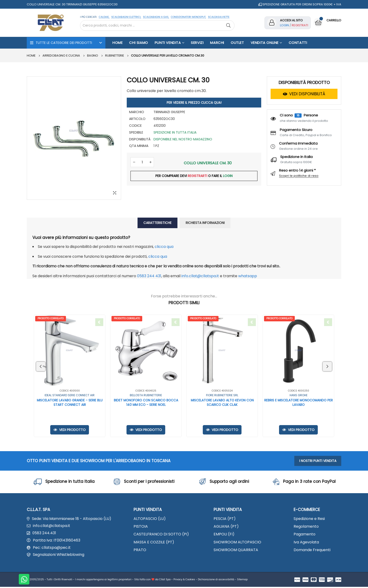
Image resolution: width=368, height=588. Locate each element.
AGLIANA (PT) (226, 527)
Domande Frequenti (312, 550)
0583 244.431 (44, 534)
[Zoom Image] (115, 193)
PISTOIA (141, 527)
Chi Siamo (138, 43)
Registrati (300, 25)
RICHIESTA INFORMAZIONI (205, 223)
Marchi (217, 43)
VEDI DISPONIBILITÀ (304, 94)
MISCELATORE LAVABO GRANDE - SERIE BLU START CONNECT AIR (70, 403)
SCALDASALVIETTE (219, 17)
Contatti (298, 43)
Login (284, 25)
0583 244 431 (149, 276)
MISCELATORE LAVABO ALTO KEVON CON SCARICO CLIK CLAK (222, 403)
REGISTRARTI (197, 177)
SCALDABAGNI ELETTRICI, (126, 17)
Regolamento (306, 527)
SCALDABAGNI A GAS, (156, 17)
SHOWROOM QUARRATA (236, 550)
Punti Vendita (169, 43)
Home (117, 43)
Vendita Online (266, 43)
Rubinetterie (116, 56)
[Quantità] (142, 163)
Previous (41, 366)
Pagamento (305, 535)
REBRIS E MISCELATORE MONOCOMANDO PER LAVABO (298, 403)
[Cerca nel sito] (157, 25)
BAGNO (93, 56)
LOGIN (228, 177)
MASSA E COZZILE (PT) (154, 543)
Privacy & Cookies (184, 581)
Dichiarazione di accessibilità (216, 581)
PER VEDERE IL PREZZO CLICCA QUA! (194, 103)
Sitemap (242, 581)
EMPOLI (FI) (224, 535)
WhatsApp (248, 276)
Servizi (197, 43)
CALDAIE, (104, 17)
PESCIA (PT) (225, 519)
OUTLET (237, 43)
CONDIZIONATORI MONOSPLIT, (188, 17)
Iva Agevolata (306, 543)
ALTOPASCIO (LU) (150, 519)
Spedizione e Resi (309, 519)
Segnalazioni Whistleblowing (59, 556)
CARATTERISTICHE (157, 223)
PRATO (140, 550)
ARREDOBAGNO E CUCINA (62, 56)
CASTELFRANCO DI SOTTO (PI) (161, 535)
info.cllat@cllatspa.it (200, 276)
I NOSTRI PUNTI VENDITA (318, 461)
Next (327, 366)
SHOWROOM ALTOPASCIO (237, 543)
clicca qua (164, 247)
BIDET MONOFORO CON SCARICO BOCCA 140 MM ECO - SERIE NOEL (146, 403)
